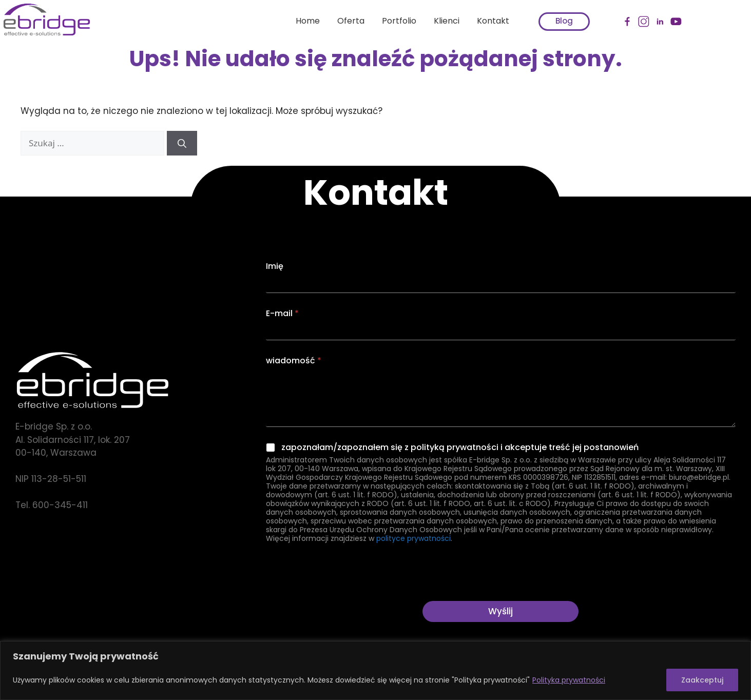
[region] (375, 670)
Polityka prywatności (569, 680)
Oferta (344, 21)
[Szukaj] (182, 143)
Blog (557, 21)
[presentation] (344, 594)
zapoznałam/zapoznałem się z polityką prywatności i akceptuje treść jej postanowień (460, 448)
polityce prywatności (413, 538)
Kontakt (486, 21)
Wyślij (500, 611)
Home (301, 21)
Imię (275, 266)
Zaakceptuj (702, 680)
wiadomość (294, 361)
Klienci (440, 21)
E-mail (282, 313)
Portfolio (392, 21)
